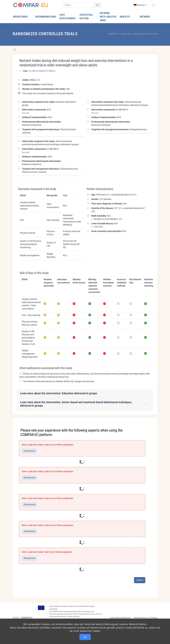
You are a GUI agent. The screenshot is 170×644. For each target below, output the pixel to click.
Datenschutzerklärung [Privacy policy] (120, 618)
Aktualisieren (29, 451)
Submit (140, 580)
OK (85, 637)
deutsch (139, 5)
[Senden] (97, 5)
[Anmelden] (153, 5)
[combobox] (140, 5)
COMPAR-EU (26, 618)
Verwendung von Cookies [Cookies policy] (146, 618)
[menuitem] (23, 17)
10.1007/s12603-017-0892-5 (42, 71)
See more (26, 113)
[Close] (154, 420)
